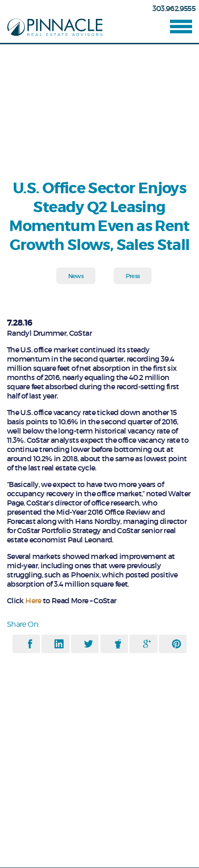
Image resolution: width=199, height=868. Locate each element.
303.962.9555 (174, 8)
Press (133, 276)
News (76, 276)
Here (33, 600)
